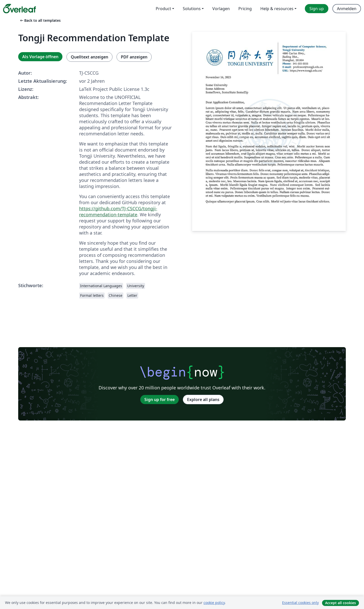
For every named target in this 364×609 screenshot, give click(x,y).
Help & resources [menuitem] (277, 9)
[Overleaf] (19, 9)
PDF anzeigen (134, 57)
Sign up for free (160, 400)
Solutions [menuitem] (192, 9)
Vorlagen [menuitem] (221, 9)
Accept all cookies (340, 603)
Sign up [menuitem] (317, 9)
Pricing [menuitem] (245, 9)
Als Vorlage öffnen (40, 57)
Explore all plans (203, 400)
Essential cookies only (300, 603)
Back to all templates (40, 20)
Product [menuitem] (163, 9)
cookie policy (214, 603)
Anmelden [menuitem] (347, 9)
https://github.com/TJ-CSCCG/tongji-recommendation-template (118, 212)
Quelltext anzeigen (89, 57)
